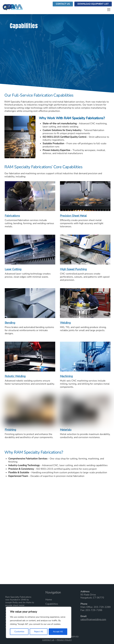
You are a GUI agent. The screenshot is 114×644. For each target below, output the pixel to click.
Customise (19, 632)
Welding (65, 323)
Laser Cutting (13, 269)
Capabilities (52, 604)
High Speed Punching (73, 269)
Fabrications (12, 216)
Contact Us (63, 4)
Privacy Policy (64, 640)
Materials (66, 430)
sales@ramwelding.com (93, 620)
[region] (39, 622)
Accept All (58, 632)
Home (49, 600)
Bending (10, 323)
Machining (66, 376)
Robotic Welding (15, 376)
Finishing (10, 430)
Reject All (39, 632)
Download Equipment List (93, 4)
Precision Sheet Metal (73, 216)
